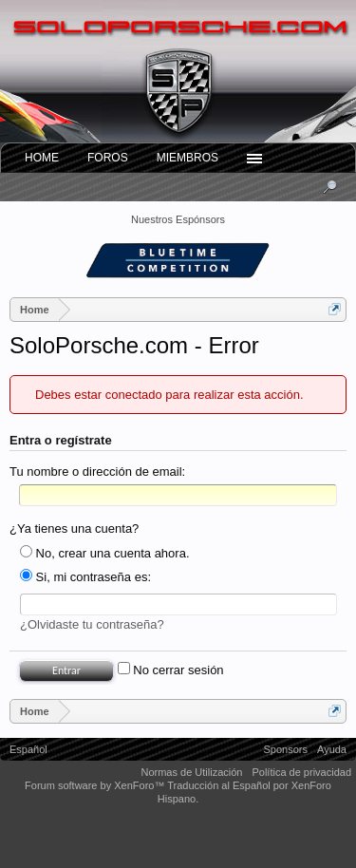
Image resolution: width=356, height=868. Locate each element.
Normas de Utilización (191, 772)
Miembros (187, 158)
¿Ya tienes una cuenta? (74, 528)
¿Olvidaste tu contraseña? (92, 624)
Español (28, 749)
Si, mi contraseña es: (85, 577)
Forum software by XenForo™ (96, 785)
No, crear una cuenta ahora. (105, 553)
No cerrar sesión (171, 670)
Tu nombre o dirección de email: (97, 472)
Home (42, 158)
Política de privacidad (301, 772)
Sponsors (286, 749)
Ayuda (332, 749)
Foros (108, 158)
